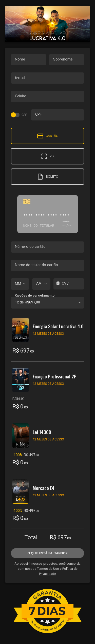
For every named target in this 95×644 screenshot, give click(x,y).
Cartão (48, 136)
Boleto (47, 177)
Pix (48, 156)
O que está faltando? (47, 553)
